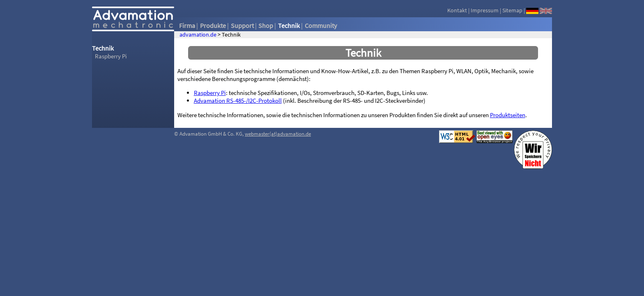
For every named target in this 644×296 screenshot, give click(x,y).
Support (242, 25)
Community (321, 25)
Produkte (213, 25)
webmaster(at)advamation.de (278, 134)
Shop (266, 25)
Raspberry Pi (111, 56)
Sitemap (512, 10)
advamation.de (198, 35)
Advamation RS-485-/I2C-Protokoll (238, 101)
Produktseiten (508, 115)
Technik (289, 25)
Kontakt (457, 10)
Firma (187, 25)
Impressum (485, 10)
